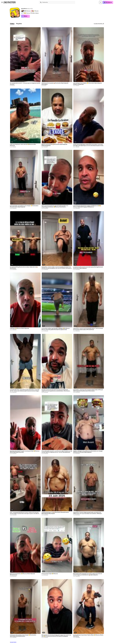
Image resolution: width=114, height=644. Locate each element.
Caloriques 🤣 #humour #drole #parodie (19, 328)
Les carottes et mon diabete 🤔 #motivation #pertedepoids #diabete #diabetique (87, 84)
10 (16, 642)
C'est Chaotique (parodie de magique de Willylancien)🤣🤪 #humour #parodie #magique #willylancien (87, 206)
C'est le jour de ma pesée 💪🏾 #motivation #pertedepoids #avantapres (55, 84)
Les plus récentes (99, 24)
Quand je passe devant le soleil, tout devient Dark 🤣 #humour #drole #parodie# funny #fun (25, 452)
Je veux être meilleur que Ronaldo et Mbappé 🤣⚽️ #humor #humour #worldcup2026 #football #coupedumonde (56, 329)
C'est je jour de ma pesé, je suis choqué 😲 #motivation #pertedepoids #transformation (23, 636)
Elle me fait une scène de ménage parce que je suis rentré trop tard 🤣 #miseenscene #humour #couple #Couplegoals (56, 636)
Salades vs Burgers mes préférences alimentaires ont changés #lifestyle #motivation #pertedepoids (88, 452)
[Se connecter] (108, 2)
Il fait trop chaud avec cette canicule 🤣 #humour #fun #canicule (23, 145)
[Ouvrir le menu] (2, 2)
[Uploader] (101, 2)
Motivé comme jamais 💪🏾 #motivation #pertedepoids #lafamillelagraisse (54, 145)
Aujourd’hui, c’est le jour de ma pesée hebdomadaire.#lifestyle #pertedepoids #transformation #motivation (88, 390)
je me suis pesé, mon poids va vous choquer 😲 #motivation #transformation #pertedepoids (24, 206)
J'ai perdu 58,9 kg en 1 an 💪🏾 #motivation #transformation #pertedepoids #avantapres (55, 513)
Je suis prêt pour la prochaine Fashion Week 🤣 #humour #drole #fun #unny (88, 636)
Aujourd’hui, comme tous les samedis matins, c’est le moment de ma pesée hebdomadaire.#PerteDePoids (88, 329)
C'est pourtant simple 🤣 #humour (50, 574)
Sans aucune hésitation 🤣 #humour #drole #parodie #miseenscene (22, 574)
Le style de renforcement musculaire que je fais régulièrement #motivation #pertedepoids (88, 268)
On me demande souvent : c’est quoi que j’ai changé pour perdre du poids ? (25, 84)
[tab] (12, 24)
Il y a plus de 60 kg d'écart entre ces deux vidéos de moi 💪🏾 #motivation (24, 268)
